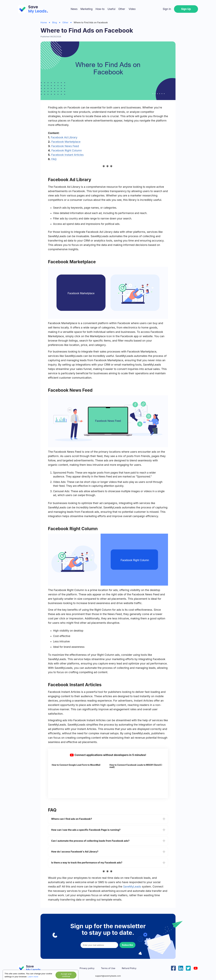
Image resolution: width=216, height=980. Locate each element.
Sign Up (186, 9)
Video (132, 9)
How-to (100, 9)
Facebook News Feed (65, 146)
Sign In (167, 9)
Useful (111, 9)
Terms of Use (108, 968)
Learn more (33, 977)
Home (44, 22)
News (74, 9)
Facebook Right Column (67, 150)
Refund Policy (129, 968)
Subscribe (127, 945)
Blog (55, 22)
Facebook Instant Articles (67, 155)
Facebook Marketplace (66, 142)
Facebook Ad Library (64, 137)
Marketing (86, 9)
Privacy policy (87, 968)
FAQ (54, 159)
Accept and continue (66, 975)
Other (122, 9)
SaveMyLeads (132, 887)
